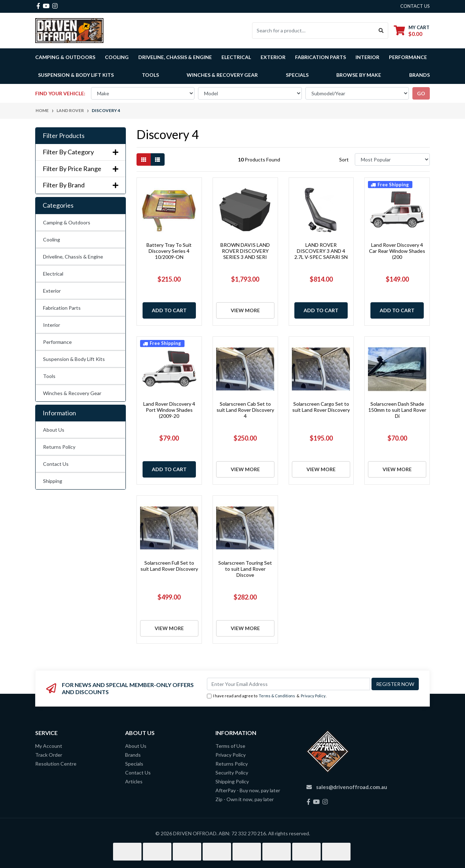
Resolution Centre (56, 764)
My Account (49, 746)
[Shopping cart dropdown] (412, 30)
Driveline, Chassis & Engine (73, 257)
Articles (134, 781)
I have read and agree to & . (267, 696)
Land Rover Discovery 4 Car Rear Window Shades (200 (397, 251)
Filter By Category (81, 152)
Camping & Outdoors (67, 222)
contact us (415, 6)
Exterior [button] (273, 57)
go (421, 93)
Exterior (52, 291)
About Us (54, 430)
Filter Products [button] (64, 136)
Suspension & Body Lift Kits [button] (76, 75)
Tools (150, 75)
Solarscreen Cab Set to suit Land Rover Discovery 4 (245, 410)
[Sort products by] (392, 159)
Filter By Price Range (81, 169)
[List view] (157, 159)
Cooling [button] (117, 57)
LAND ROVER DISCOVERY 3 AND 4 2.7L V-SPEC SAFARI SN (321, 251)
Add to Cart (169, 310)
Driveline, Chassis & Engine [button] (175, 57)
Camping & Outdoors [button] (65, 57)
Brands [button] (419, 75)
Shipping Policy (232, 781)
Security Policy (232, 773)
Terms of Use (230, 746)
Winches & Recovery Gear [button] (222, 75)
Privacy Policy (313, 696)
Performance (57, 342)
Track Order (49, 755)
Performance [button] (408, 57)
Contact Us (56, 464)
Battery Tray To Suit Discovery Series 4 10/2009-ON (169, 251)
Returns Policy (59, 447)
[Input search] (313, 31)
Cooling (52, 239)
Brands (133, 755)
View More (245, 310)
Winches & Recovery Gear (72, 393)
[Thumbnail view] (144, 159)
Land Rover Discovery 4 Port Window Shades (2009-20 (169, 410)
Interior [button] (367, 57)
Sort (344, 159)
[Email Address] (288, 684)
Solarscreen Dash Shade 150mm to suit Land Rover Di (397, 410)
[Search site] (381, 31)
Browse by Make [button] (359, 75)
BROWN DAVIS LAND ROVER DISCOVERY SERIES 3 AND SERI (245, 251)
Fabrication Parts (320, 57)
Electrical (53, 274)
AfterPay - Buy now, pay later (248, 790)
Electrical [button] (236, 57)
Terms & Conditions (277, 696)
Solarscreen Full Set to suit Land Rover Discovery (169, 566)
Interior (52, 325)
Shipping (53, 481)
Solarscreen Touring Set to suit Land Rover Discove (245, 569)
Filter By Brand (81, 185)
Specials (297, 75)
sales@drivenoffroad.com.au (352, 787)
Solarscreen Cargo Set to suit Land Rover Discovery (321, 407)
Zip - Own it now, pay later (245, 799)
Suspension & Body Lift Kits (74, 359)
